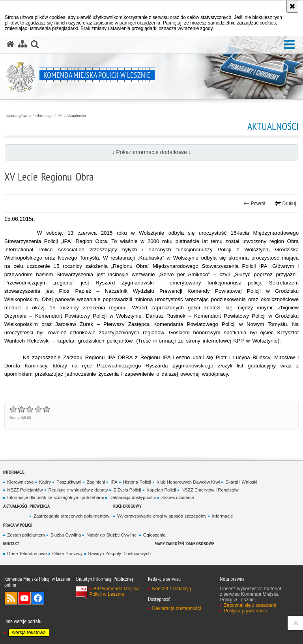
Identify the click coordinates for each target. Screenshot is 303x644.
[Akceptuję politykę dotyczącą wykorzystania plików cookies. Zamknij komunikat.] (292, 6)
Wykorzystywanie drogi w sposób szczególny (162, 516)
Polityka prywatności (245, 611)
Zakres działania (178, 497)
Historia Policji (137, 482)
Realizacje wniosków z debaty (78, 490)
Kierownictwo (20, 482)
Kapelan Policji (162, 490)
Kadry (45, 482)
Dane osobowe (200, 543)
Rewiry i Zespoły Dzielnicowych (120, 554)
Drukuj (285, 203)
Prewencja (40, 506)
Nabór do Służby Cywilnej (112, 535)
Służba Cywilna (66, 535)
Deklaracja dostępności (132, 497)
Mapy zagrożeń (169, 543)
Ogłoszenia (154, 535)
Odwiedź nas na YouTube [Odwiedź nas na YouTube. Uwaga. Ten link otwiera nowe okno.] (24, 598)
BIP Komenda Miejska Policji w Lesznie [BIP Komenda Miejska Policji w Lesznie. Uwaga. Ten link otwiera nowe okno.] (114, 591)
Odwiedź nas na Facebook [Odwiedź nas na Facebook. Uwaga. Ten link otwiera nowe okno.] (38, 598)
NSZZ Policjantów (25, 490)
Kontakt (11, 543)
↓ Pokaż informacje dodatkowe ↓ (151, 152)
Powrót (254, 203)
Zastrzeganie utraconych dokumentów (71, 516)
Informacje (44, 116)
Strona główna (19, 116)
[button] (289, 45)
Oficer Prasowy (68, 554)
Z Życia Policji (127, 490)
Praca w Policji (18, 525)
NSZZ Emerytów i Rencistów (210, 490)
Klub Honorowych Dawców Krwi (188, 482)
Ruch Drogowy (127, 506)
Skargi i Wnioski (241, 482)
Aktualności (76, 116)
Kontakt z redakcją (171, 589)
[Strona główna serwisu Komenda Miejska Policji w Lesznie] (10, 44)
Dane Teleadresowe (27, 554)
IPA (59, 116)
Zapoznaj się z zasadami (250, 605)
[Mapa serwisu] (22, 44)
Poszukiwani (69, 482)
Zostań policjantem (26, 535)
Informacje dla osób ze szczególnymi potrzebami (55, 497)
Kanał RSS (11, 598)
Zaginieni (96, 482)
